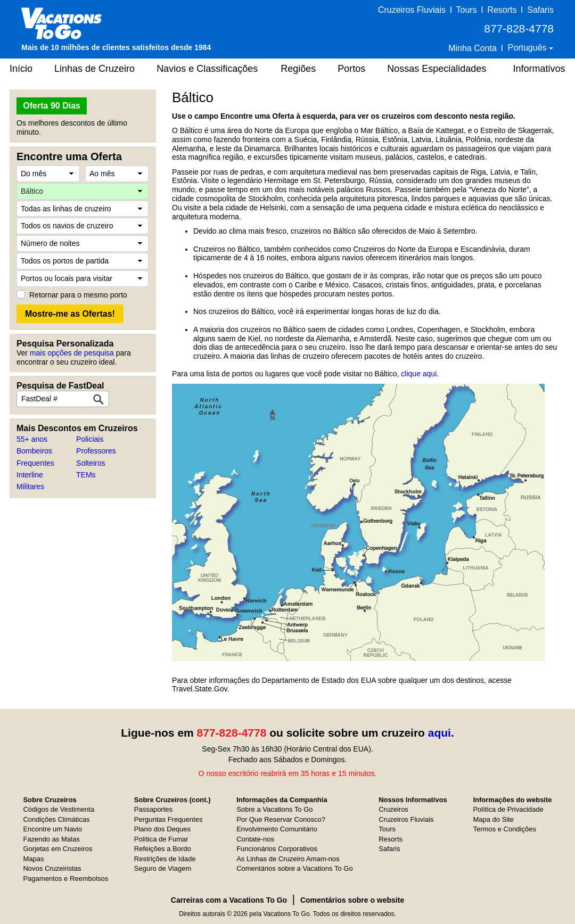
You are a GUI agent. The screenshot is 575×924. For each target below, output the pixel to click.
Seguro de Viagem (163, 868)
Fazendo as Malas (51, 839)
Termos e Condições (504, 829)
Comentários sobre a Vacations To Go (294, 868)
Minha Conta (473, 48)
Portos (351, 69)
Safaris (540, 10)
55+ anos (32, 439)
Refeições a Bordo (163, 849)
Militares (30, 486)
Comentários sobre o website (352, 900)
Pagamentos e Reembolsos (65, 878)
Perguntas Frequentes (169, 819)
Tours (466, 10)
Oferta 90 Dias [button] (52, 106)
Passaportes (153, 809)
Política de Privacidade (508, 809)
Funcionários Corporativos (277, 849)
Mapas (33, 859)
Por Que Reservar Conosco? (281, 819)
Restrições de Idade (165, 859)
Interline (30, 475)
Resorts (502, 10)
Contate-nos (255, 839)
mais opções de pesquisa (72, 353)
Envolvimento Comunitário (277, 829)
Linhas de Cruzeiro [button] (95, 69)
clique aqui (419, 374)
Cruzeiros (393, 809)
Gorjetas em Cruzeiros (57, 849)
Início (21, 69)
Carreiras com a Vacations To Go (229, 900)
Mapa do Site (493, 819)
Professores (96, 451)
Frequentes (35, 463)
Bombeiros (34, 451)
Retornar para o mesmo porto (78, 295)
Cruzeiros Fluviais (412, 10)
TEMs (86, 475)
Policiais (90, 439)
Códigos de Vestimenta (59, 809)
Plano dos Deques (162, 829)
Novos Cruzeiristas (52, 868)
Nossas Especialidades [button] (437, 69)
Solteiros (91, 463)
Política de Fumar (161, 839)
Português (528, 48)
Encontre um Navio (52, 829)
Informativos (539, 69)
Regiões (298, 69)
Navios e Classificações (207, 69)
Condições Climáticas (56, 819)
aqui (440, 733)
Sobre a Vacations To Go (274, 809)
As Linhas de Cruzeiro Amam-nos (288, 859)
